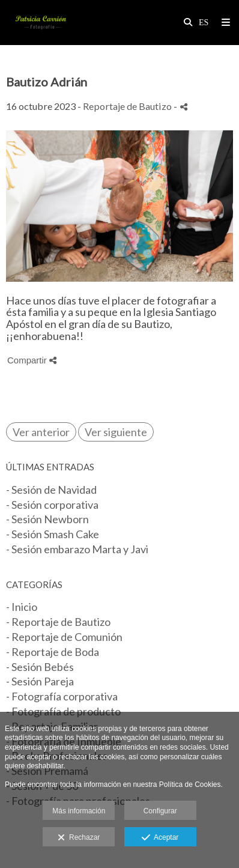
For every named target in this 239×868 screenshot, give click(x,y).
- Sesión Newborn (47, 519)
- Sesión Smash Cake (53, 534)
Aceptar (160, 838)
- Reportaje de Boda (53, 652)
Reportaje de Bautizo (128, 106)
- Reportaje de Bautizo (58, 622)
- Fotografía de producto (63, 711)
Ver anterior (41, 432)
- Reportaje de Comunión (64, 637)
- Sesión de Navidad (51, 490)
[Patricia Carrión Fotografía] (41, 23)
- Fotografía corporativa (62, 696)
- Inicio (22, 607)
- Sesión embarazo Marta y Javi (77, 549)
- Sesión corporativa (52, 505)
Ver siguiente (116, 432)
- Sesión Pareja (40, 681)
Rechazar (79, 838)
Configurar (160, 811)
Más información (79, 811)
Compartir (32, 360)
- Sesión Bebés (40, 667)
